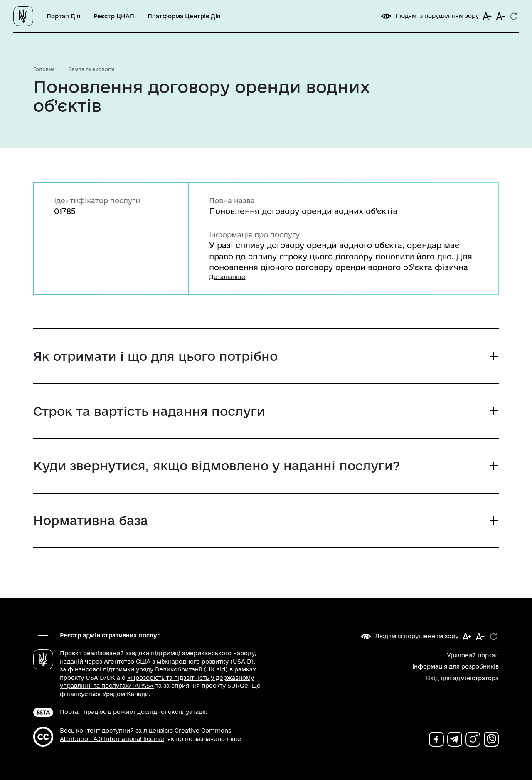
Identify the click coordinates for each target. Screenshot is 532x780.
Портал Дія (63, 16)
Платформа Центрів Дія (184, 16)
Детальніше (227, 277)
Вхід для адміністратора (462, 678)
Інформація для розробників (456, 666)
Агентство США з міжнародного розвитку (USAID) (179, 662)
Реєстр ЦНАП (114, 16)
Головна (44, 69)
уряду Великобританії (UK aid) (182, 669)
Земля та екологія (92, 69)
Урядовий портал (473, 655)
